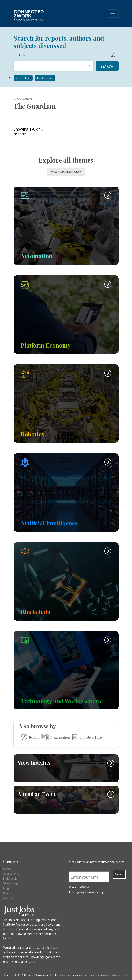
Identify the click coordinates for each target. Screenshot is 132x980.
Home (7, 869)
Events (8, 893)
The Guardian (45, 78)
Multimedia (10, 878)
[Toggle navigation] (113, 14)
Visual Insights (13, 883)
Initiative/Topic (86, 737)
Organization (55, 737)
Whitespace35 (120, 975)
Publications (11, 874)
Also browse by (37, 726)
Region (29, 737)
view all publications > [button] (66, 172)
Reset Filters (23, 78)
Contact (8, 898)
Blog (6, 888)
